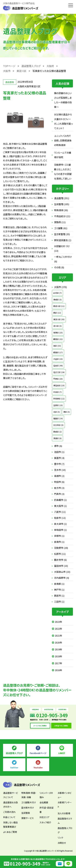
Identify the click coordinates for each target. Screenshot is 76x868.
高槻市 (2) (59, 476)
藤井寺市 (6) (60, 560)
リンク (60, 838)
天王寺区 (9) (58, 425)
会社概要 (44, 802)
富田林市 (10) (61, 566)
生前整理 (26, 813)
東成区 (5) (57, 299)
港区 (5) (66, 412)
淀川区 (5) (57, 326)
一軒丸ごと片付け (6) (63, 259)
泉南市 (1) (59, 542)
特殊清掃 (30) (61, 210)
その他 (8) (59, 267)
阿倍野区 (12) (59, 399)
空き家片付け (28, 808)
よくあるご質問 (10, 832)
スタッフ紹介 (45, 822)
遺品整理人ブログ (14, 753)
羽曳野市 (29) (61, 548)
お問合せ (62, 843)
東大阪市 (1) (60, 506)
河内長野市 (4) (62, 578)
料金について (9, 817)
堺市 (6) (58, 446)
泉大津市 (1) (60, 524)
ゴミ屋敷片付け (29, 802)
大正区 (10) (58, 359)
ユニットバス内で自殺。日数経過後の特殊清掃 (63, 140)
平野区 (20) (58, 379)
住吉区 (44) (58, 366)
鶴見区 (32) (58, 339)
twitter (14, 767)
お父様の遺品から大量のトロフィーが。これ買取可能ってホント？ (63, 121)
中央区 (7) (57, 392)
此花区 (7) (57, 293)
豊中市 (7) (59, 464)
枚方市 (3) (59, 488)
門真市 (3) (59, 494)
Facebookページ (38, 753)
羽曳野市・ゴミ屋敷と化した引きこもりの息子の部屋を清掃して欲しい (63, 172)
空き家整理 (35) (62, 234)
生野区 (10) (58, 405)
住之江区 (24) (59, 372)
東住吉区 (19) (59, 385)
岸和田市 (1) (60, 530)
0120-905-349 (25, 864)
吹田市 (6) (59, 482)
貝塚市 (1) (59, 536)
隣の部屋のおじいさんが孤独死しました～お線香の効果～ (63, 100)
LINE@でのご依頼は (61, 726)
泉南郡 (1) (59, 584)
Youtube (38, 767)
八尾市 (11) (60, 512)
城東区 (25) (58, 332)
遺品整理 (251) (62, 198)
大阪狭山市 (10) (62, 572)
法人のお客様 (64, 813)
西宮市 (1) (59, 596)
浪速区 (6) (57, 438)
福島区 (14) (58, 418)
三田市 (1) (59, 602)
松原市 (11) (60, 554)
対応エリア (45, 817)
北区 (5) (57, 412)
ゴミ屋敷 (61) (61, 228)
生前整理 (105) (62, 204)
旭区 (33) (57, 346)
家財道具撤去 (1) (63, 240)
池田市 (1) (59, 452)
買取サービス (28, 818)
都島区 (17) (58, 352)
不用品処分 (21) (62, 216)
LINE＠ (62, 753)
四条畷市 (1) (60, 500)
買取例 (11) (60, 222)
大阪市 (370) (60, 287)
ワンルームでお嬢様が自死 (63, 155)
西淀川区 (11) (59, 306)
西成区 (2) (57, 432)
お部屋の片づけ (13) (62, 248)
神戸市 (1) (59, 590)
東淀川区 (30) (59, 319)
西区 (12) (57, 313)
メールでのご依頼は (40, 726)
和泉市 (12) (60, 518)
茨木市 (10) (60, 470)
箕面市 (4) (59, 458)
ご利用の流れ (9, 812)
